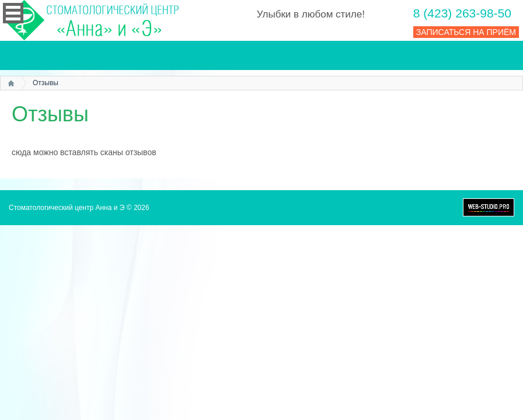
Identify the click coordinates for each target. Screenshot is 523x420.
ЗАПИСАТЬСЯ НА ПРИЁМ (466, 32)
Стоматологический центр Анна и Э (67, 208)
